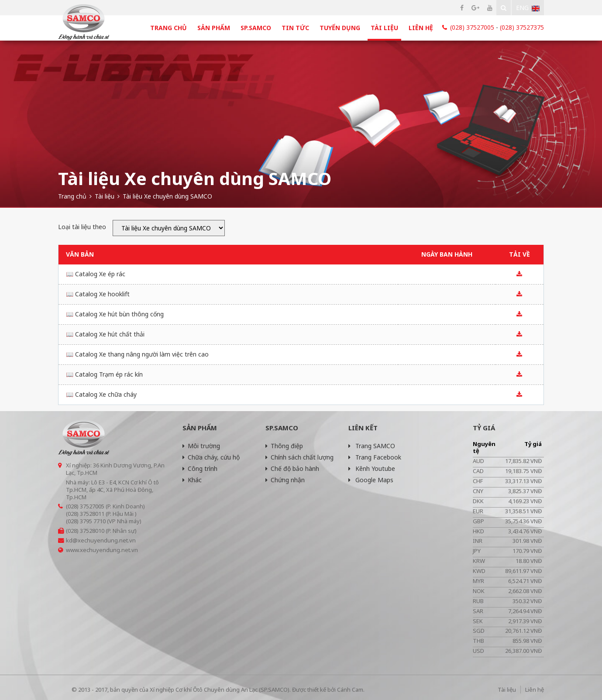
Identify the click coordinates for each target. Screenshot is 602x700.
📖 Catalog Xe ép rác (96, 274)
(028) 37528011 (85, 514)
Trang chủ (169, 28)
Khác (192, 480)
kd (69, 540)
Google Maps (371, 480)
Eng (528, 8)
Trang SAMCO (372, 446)
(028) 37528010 (85, 531)
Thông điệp (284, 446)
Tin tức (295, 28)
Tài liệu (384, 28)
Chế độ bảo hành (292, 468)
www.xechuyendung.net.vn (102, 550)
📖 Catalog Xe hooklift (98, 294)
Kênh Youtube (372, 468)
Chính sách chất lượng (299, 457)
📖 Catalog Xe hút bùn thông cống (115, 314)
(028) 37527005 (472, 27)
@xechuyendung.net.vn (104, 540)
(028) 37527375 (522, 27)
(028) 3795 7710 (86, 521)
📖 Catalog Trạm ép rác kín (104, 374)
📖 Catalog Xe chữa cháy (101, 394)
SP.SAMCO (256, 28)
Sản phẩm (214, 28)
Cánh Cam (350, 690)
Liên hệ (421, 28)
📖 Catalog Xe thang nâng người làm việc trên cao (137, 354)
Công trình (200, 468)
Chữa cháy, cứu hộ (211, 457)
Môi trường (201, 446)
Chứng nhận (285, 480)
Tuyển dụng (340, 28)
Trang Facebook (375, 457)
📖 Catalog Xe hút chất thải (105, 334)
